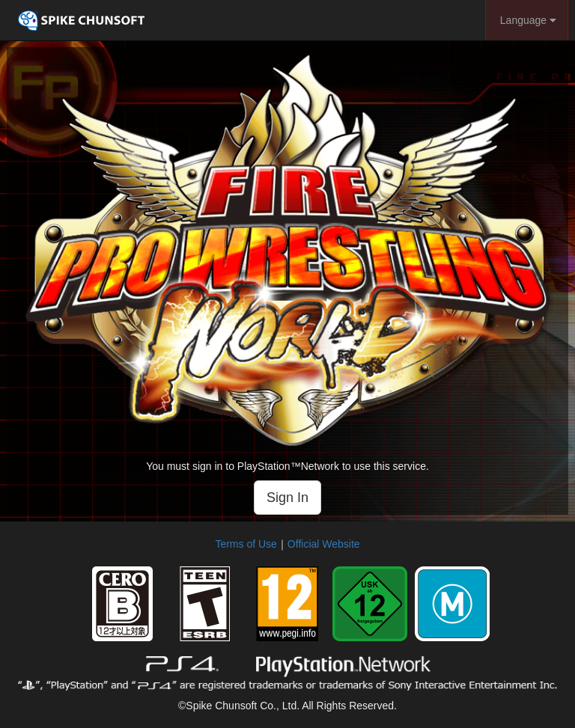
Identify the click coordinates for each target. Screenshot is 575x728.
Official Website (324, 544)
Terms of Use (246, 544)
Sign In (287, 498)
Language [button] (527, 20)
